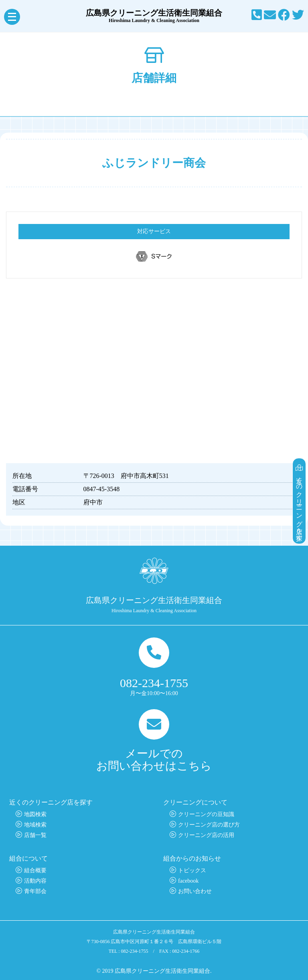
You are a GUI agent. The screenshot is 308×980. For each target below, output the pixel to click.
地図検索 (35, 814)
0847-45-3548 (102, 489)
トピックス (192, 870)
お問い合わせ (195, 891)
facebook (188, 881)
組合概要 (35, 870)
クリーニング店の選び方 (209, 825)
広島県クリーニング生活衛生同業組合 (154, 16)
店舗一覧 (35, 835)
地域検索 (35, 825)
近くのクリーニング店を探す (299, 501)
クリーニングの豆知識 (206, 814)
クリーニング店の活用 (206, 835)
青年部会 (35, 891)
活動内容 (35, 881)
